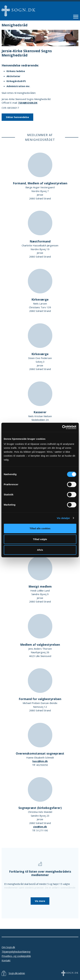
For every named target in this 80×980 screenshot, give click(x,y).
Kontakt (6, 960)
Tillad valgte (40, 539)
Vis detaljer (63, 518)
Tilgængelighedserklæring (16, 952)
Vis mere (40, 901)
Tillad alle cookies (40, 528)
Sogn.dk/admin (17, 973)
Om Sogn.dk (8, 947)
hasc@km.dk (40, 761)
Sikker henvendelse (17, 117)
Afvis (40, 550)
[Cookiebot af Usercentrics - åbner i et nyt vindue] (62, 427)
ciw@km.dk (40, 827)
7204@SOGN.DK (28, 103)
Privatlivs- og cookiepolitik (16, 956)
